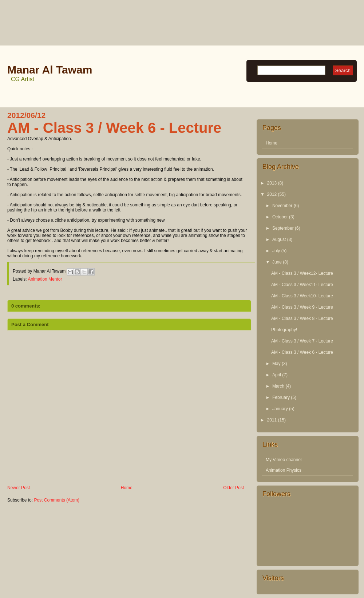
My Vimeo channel (284, 460)
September (283, 228)
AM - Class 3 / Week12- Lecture (302, 273)
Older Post (234, 488)
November (282, 206)
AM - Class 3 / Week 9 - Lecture (302, 307)
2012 (272, 194)
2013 (272, 183)
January (280, 409)
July (276, 251)
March (278, 386)
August (279, 239)
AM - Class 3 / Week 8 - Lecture (302, 318)
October (280, 217)
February (281, 397)
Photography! (284, 330)
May (276, 364)
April (277, 375)
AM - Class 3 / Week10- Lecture (302, 296)
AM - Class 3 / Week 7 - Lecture (302, 341)
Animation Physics (284, 470)
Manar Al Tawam (50, 70)
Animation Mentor (45, 279)
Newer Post (19, 488)
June (277, 262)
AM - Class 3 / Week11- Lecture (302, 285)
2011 (272, 420)
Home (127, 488)
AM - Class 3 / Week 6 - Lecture (302, 352)
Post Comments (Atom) (57, 500)
